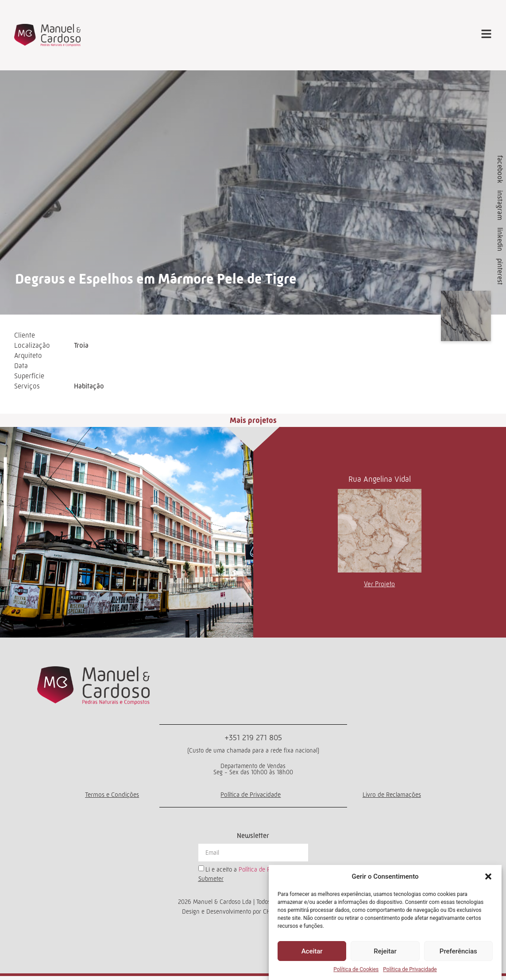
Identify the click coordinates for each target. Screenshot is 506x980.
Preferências (458, 951)
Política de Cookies (356, 969)
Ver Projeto (379, 587)
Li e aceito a (251, 872)
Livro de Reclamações (392, 798)
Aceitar (312, 951)
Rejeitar (385, 951)
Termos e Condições (112, 798)
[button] (488, 876)
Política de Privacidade (410, 969)
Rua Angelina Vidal (380, 482)
